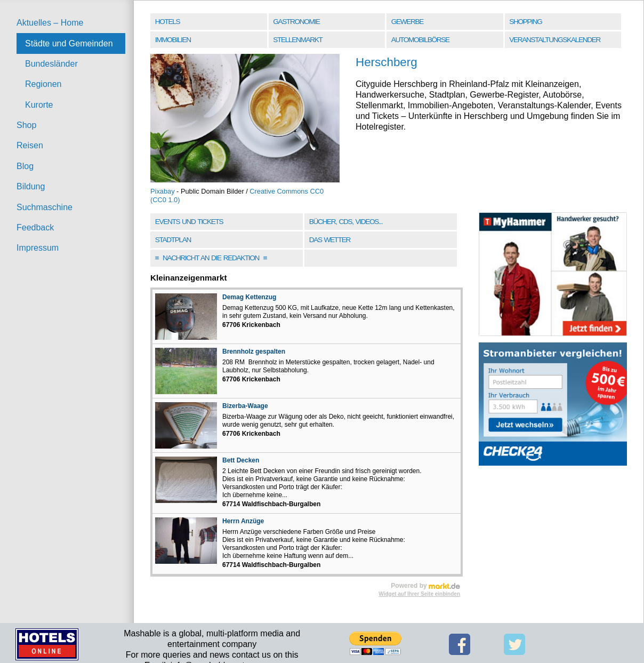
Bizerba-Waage (245, 406)
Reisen (30, 145)
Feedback (35, 227)
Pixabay (163, 191)
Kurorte (39, 105)
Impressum (38, 248)
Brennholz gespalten (254, 352)
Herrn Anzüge (243, 521)
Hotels (167, 22)
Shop (26, 125)
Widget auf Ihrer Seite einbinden (419, 594)
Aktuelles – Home (50, 23)
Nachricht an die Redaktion (211, 258)
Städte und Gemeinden (69, 43)
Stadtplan (173, 240)
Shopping (525, 22)
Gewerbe (407, 22)
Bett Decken (241, 460)
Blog (25, 166)
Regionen (43, 84)
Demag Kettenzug (249, 297)
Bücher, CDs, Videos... (346, 222)
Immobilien (173, 40)
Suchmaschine (45, 207)
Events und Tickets (189, 222)
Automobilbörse (420, 40)
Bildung (31, 186)
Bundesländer (51, 64)
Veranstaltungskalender (555, 40)
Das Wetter (330, 240)
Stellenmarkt (297, 40)
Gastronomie (296, 22)
